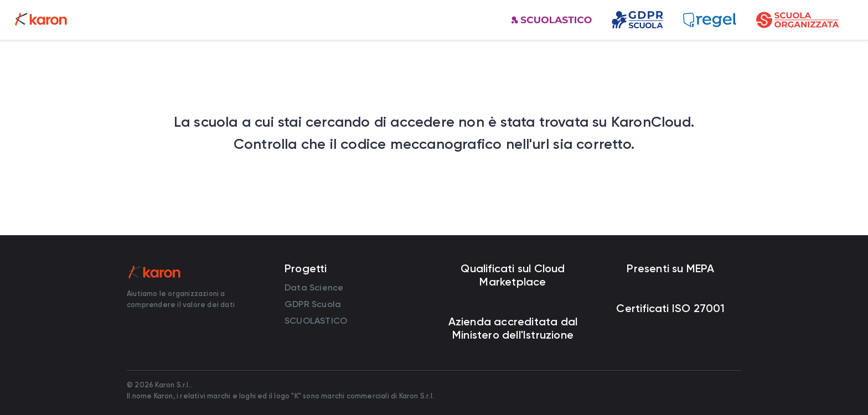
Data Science (314, 287)
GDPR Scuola (313, 304)
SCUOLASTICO (316, 321)
